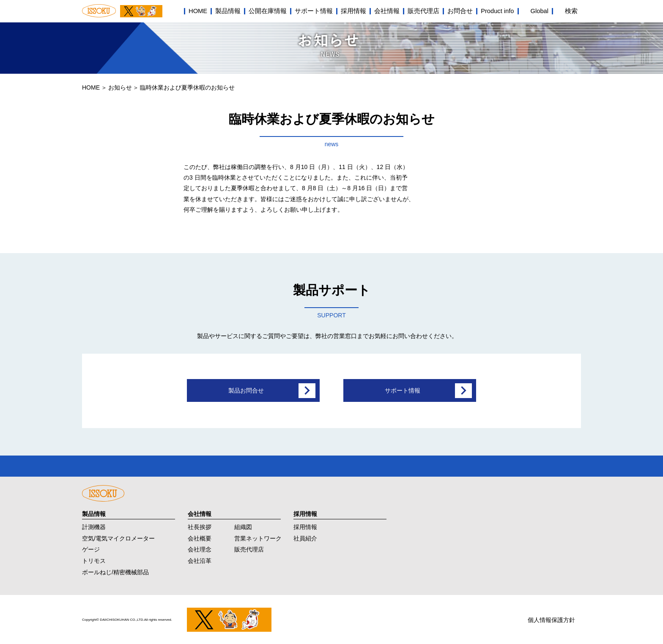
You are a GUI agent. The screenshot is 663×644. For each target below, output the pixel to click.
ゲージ (91, 548)
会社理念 (200, 548)
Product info (497, 11)
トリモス (94, 560)
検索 (571, 11)
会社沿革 (200, 560)
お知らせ (120, 87)
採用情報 (353, 11)
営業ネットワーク (258, 537)
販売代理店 (423, 11)
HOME (198, 11)
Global (540, 11)
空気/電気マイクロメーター (118, 537)
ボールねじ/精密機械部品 (115, 571)
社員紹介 (305, 537)
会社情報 (387, 11)
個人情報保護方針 (551, 619)
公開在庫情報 (268, 11)
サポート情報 (314, 11)
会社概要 (200, 537)
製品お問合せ (246, 390)
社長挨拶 (200, 526)
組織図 (243, 526)
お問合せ (460, 11)
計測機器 (94, 526)
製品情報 (228, 11)
